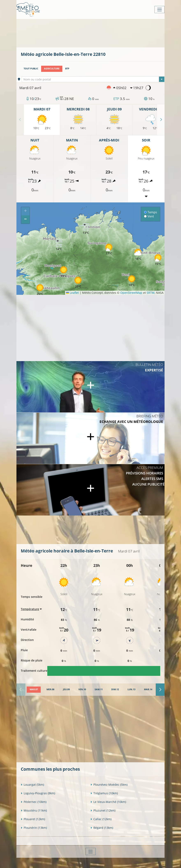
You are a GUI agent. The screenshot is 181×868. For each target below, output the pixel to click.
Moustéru (34, 810)
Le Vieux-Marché (108, 802)
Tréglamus (104, 793)
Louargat (32, 785)
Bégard (102, 828)
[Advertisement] (96, 33)
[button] (78, 282)
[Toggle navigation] (160, 10)
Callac (101, 819)
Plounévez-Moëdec (109, 785)
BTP (67, 69)
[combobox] (93, 79)
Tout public (31, 69)
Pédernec (34, 802)
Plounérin (34, 828)
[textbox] (93, 79)
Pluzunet (103, 810)
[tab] (34, 690)
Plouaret (33, 819)
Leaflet (72, 293)
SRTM (151, 293)
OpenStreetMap (131, 293)
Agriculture (52, 69)
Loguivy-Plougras (38, 793)
